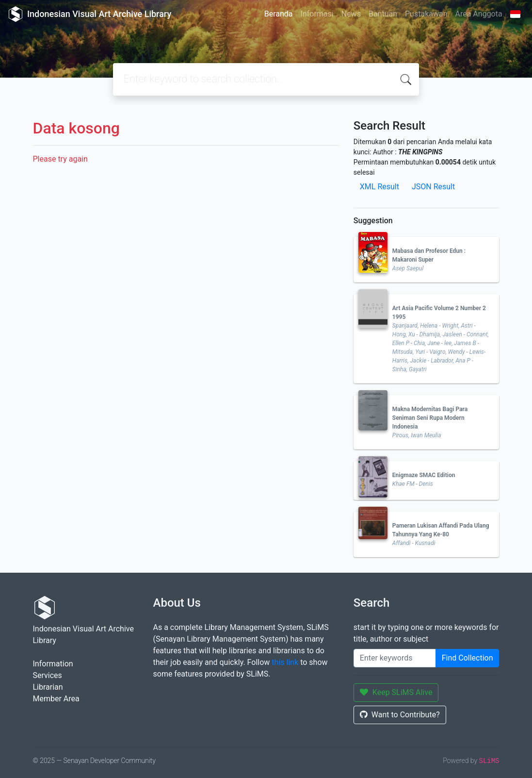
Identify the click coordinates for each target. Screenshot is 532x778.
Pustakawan (426, 14)
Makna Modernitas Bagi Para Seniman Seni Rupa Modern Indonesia (430, 418)
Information (53, 664)
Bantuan (383, 14)
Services (48, 675)
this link (285, 662)
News (351, 14)
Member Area (56, 699)
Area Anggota (479, 14)
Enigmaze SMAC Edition (424, 475)
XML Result (379, 187)
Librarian (48, 687)
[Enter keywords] (395, 658)
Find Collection (468, 658)
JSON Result (433, 187)
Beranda (279, 14)
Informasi (317, 14)
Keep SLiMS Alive (396, 692)
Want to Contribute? (400, 715)
